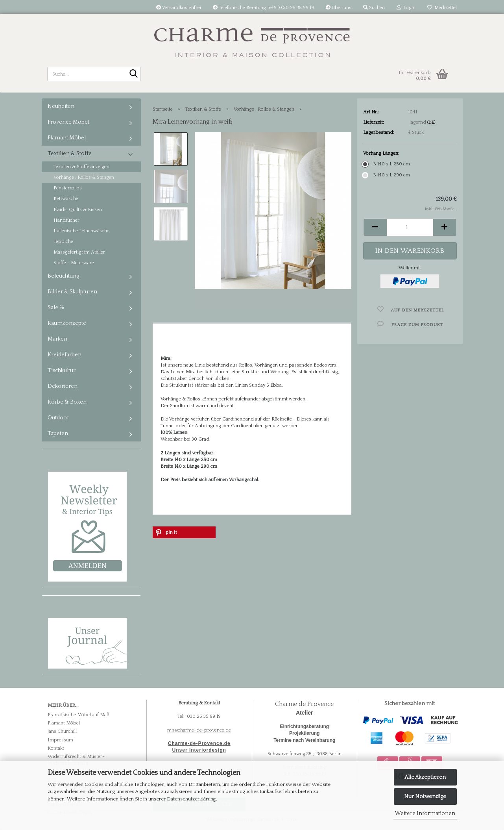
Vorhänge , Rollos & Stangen (84, 177)
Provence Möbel (68, 122)
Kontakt (56, 748)
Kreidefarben (65, 355)
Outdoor (58, 418)
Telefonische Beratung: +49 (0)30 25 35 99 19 (263, 8)
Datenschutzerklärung (191, 799)
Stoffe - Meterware (74, 263)
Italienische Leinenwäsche (81, 231)
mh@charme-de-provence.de (199, 730)
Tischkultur (62, 371)
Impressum (60, 740)
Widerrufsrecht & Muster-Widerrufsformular (76, 760)
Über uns (339, 8)
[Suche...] (133, 74)
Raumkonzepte (67, 323)
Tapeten (58, 434)
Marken (57, 339)
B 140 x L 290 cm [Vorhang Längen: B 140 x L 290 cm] (387, 175)
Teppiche (63, 242)
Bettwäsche (66, 199)
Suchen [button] (374, 8)
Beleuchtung (63, 276)
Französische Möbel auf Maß (78, 715)
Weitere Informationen (425, 813)
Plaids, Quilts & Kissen (78, 210)
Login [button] (406, 8)
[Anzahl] (410, 227)
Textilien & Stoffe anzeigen (81, 167)
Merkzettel (442, 8)
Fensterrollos (68, 188)
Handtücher (66, 220)
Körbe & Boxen (67, 402)
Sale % (56, 308)
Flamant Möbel (67, 138)
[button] (375, 227)
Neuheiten (61, 106)
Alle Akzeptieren (425, 777)
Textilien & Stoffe (70, 154)
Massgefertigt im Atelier (79, 252)
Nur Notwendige (425, 797)
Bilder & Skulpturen (72, 292)
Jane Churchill (62, 731)
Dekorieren (63, 386)
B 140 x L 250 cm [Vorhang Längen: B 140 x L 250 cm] (387, 164)
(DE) (431, 122)
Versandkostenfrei (179, 8)
